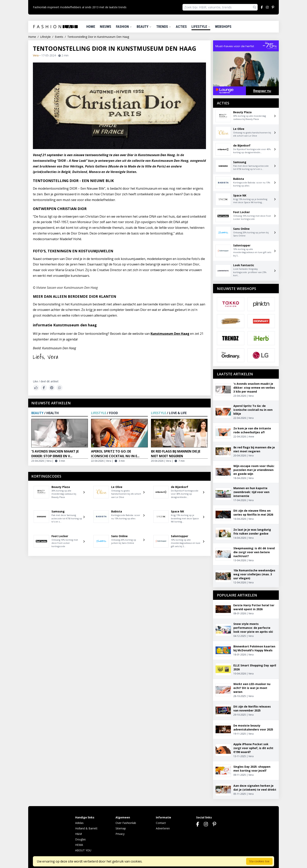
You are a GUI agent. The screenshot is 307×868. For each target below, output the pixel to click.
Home (91, 27)
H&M (79, 834)
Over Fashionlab (126, 823)
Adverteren (163, 828)
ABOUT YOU (83, 850)
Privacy (120, 834)
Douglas (80, 839)
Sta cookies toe (259, 861)
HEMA (79, 845)
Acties (181, 27)
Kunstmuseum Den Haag (170, 334)
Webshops (223, 27)
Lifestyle (201, 27)
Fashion (124, 27)
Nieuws (106, 27)
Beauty (144, 27)
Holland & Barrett (86, 828)
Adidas (79, 823)
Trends (164, 27)
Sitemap (121, 828)
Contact (161, 823)
